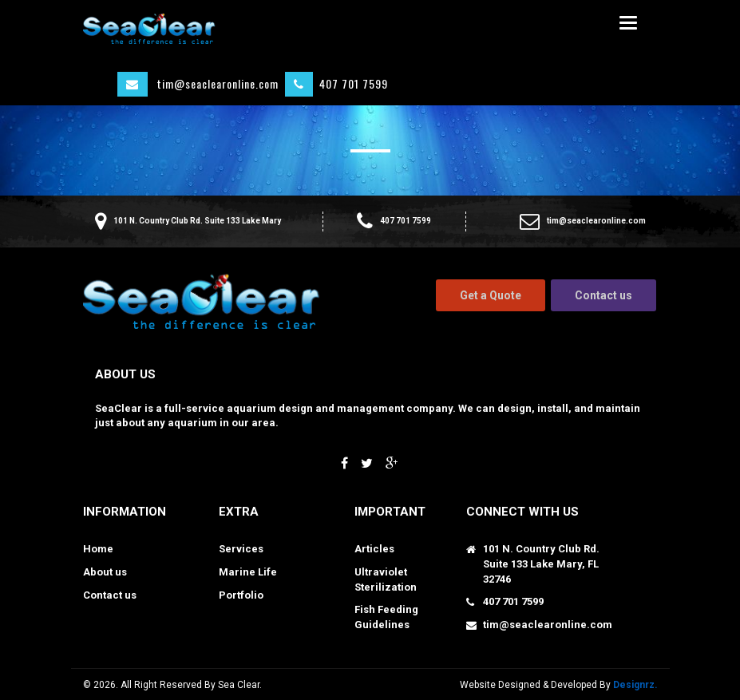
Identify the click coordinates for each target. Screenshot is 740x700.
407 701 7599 (336, 84)
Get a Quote (491, 295)
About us (105, 572)
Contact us (603, 295)
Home (98, 549)
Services (241, 549)
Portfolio (241, 595)
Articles (374, 549)
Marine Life (248, 572)
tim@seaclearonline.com (198, 84)
